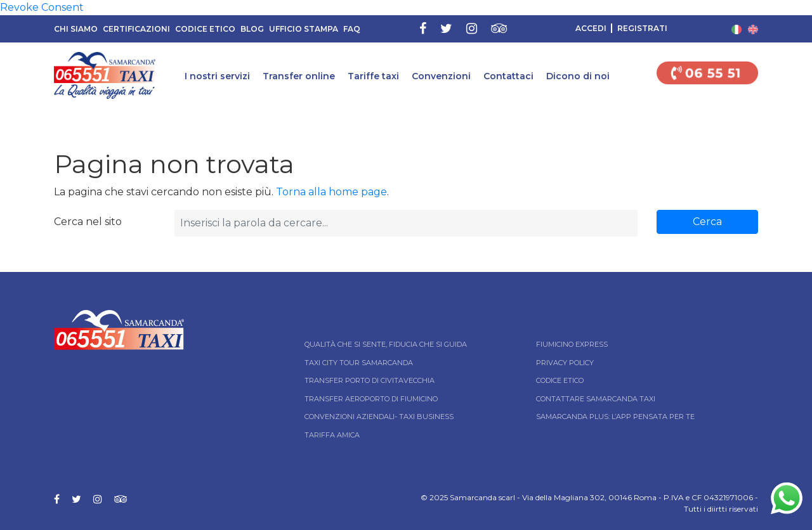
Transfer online (299, 76)
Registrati (642, 28)
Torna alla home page (331, 192)
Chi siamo (76, 29)
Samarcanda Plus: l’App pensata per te (615, 417)
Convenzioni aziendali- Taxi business (379, 417)
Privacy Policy (565, 363)
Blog (252, 29)
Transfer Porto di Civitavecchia (370, 380)
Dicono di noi (578, 76)
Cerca (707, 222)
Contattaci (508, 76)
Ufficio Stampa (304, 29)
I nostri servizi (217, 76)
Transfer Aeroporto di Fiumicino (371, 399)
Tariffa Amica (332, 435)
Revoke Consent (42, 7)
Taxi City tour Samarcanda (359, 363)
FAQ (352, 29)
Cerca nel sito (88, 222)
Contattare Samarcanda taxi (596, 399)
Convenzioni (441, 76)
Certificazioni (136, 29)
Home (11, 116)
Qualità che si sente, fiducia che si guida (386, 344)
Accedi (591, 28)
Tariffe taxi (373, 76)
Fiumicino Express (572, 344)
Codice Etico (205, 29)
